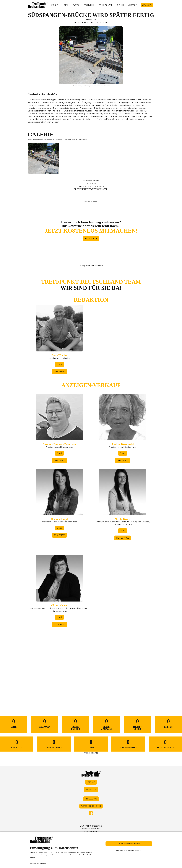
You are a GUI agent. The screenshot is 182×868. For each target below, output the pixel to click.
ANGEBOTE (133, 5)
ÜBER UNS (91, 782)
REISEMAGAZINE (106, 5)
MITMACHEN (147, 5)
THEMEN (120, 5)
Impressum (45, 863)
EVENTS (76, 5)
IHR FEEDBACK (91, 799)
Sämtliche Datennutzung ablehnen (129, 850)
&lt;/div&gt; (91, 484)
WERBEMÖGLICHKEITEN (91, 806)
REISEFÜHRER (89, 5)
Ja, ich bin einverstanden (129, 844)
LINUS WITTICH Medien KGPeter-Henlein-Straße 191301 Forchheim (91, 829)
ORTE (66, 5)
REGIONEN (55, 5)
